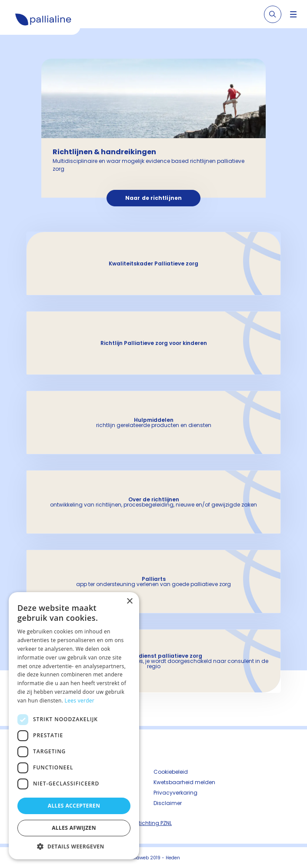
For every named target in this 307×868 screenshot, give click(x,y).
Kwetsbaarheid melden (184, 782)
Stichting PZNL (153, 823)
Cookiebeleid (171, 772)
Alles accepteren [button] (74, 806)
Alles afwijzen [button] (74, 828)
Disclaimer (168, 803)
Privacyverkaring (175, 793)
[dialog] (74, 726)
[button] (74, 846)
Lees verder (80, 701)
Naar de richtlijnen (153, 198)
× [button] (129, 601)
